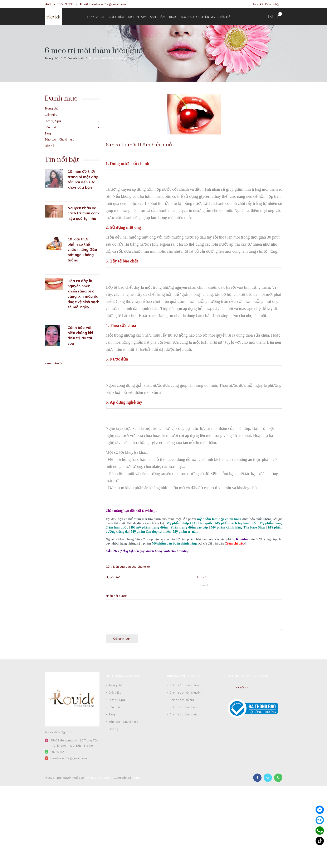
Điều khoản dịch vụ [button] (184, 676)
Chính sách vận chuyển (185, 693)
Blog (48, 133)
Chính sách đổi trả (182, 700)
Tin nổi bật (62, 160)
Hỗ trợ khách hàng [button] (123, 676)
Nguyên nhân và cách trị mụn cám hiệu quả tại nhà (83, 213)
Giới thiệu (51, 115)
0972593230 (65, 4)
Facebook (241, 687)
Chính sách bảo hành (184, 707)
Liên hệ (49, 146)
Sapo (136, 778)
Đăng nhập (273, 4)
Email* (202, 577)
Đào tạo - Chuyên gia (60, 139)
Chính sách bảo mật (183, 714)
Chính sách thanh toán (185, 685)
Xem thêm (53, 363)
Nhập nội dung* (116, 596)
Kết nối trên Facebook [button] (248, 676)
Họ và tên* (113, 577)
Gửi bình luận (122, 639)
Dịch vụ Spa (53, 121)
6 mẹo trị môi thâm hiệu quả (139, 144)
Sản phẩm (52, 127)
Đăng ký (257, 4)
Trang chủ (52, 108)
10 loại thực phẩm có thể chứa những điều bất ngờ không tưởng (82, 250)
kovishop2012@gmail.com (108, 4)
